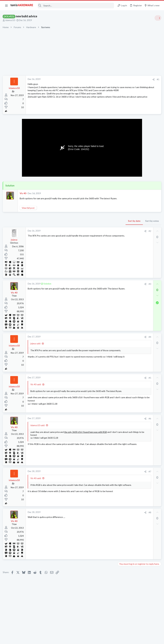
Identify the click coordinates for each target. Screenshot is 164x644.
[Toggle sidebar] (157, 18)
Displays (123, 422)
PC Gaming (124, 208)
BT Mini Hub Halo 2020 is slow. (139, 314)
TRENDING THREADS (123, 174)
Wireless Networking (128, 323)
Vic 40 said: (36, 388)
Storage (122, 441)
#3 (98, 287)
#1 (106, 79)
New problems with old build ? (138, 385)
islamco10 (11, 20)
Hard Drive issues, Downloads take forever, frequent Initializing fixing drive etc (138, 432)
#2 (98, 234)
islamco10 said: (38, 428)
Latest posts (120, 331)
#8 (98, 515)
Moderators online (124, 449)
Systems (122, 189)
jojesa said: (36, 347)
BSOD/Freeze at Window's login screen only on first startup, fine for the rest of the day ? (139, 341)
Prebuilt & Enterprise (128, 406)
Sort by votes (100, 224)
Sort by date (82, 224)
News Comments (126, 233)
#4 (98, 340)
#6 (98, 422)
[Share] (102, 79)
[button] (6, 5)
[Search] (76, 6)
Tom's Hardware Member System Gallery (139, 180)
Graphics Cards (126, 279)
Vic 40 (23, 193)
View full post (29, 211)
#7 (98, 475)
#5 (98, 381)
